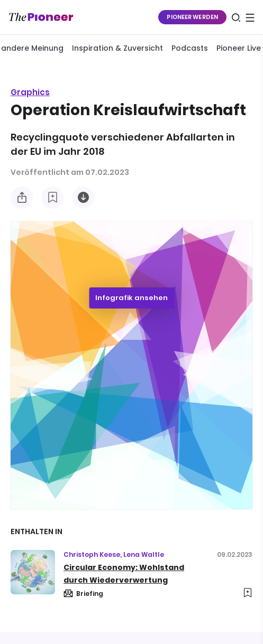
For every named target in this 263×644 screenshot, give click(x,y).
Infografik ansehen (131, 298)
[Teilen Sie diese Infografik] (22, 198)
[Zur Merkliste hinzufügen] (52, 198)
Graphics (30, 92)
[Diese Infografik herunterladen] (83, 198)
